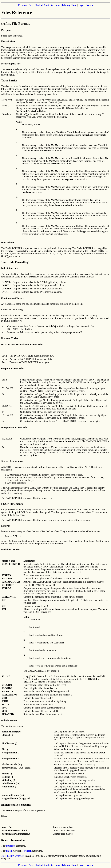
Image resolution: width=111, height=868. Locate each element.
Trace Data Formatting (15, 262)
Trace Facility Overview (13, 856)
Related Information (13, 840)
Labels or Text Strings (12, 310)
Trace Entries (9, 80)
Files (4, 817)
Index (58, 5)
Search (89, 5)
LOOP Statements (12, 504)
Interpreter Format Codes (14, 427)
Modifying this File (11, 64)
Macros (6, 526)
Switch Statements (12, 461)
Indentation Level (10, 268)
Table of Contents (44, 5)
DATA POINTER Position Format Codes (22, 344)
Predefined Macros (11, 550)
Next (31, 5)
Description (8, 41)
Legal (81, 5)
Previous (23, 5)
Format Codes (10, 338)
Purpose (6, 30)
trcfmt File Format (15, 24)
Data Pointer (8, 242)
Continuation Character (13, 298)
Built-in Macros (9, 721)
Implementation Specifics (16, 805)
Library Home (69, 5)
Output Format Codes (12, 368)
